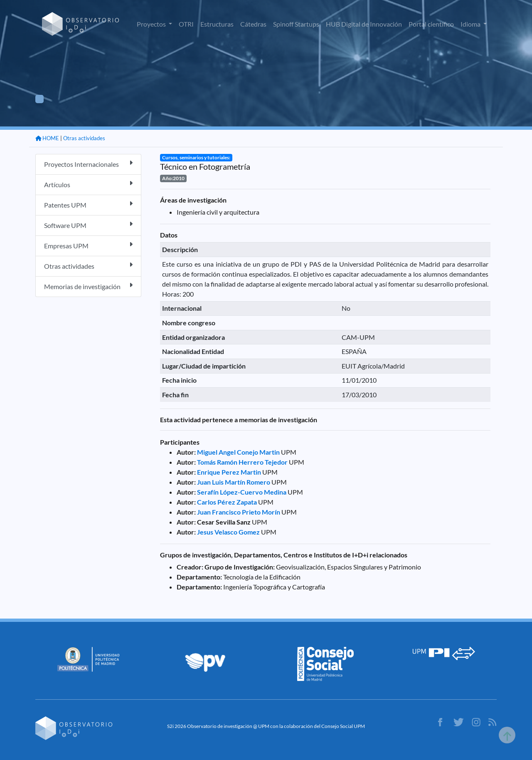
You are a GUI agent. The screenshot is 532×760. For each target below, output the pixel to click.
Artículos (88, 184)
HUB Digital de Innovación (364, 24)
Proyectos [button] (152, 24)
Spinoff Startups (296, 24)
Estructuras (217, 24)
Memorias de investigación (88, 286)
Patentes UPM (88, 204)
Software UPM (88, 225)
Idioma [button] (471, 24)
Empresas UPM (88, 245)
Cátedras (253, 24)
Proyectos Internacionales (88, 164)
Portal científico (431, 24)
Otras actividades (84, 138)
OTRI (186, 24)
